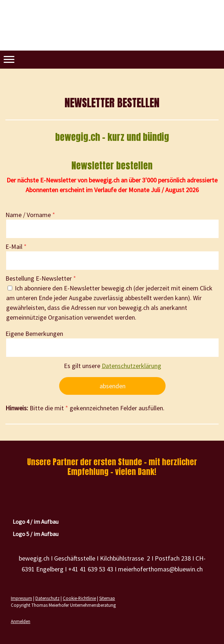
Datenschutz (47, 598)
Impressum (21, 598)
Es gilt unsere (113, 366)
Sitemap (107, 598)
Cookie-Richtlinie (79, 598)
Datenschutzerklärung (131, 366)
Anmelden (21, 621)
